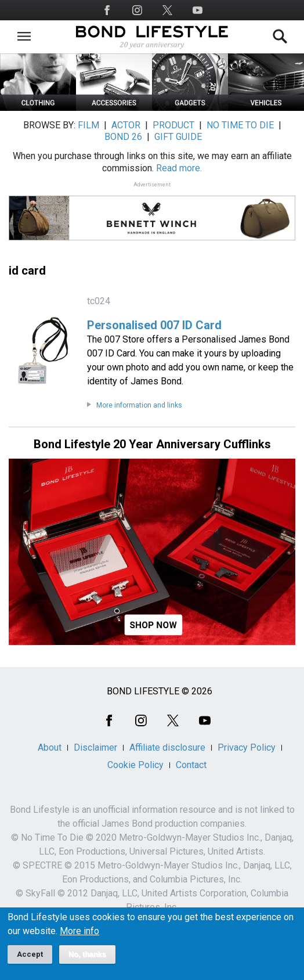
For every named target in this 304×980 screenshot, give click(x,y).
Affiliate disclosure (167, 747)
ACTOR (126, 125)
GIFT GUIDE (178, 137)
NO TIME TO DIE (240, 125)
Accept (30, 954)
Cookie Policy (135, 765)
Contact (191, 765)
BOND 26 (123, 137)
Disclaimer (95, 747)
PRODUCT (173, 125)
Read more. (179, 168)
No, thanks (87, 954)
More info (79, 931)
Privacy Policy (247, 747)
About (50, 747)
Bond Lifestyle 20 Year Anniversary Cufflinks (152, 444)
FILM (88, 125)
